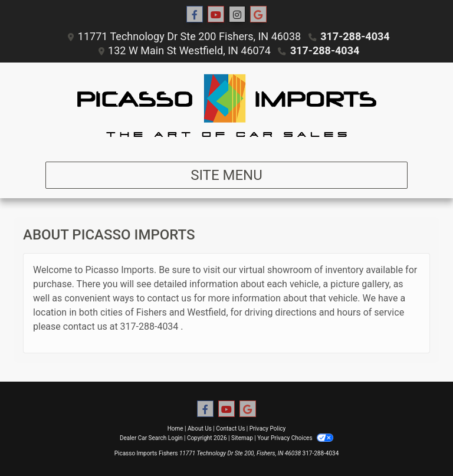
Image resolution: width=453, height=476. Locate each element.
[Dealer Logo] (226, 107)
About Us (200, 429)
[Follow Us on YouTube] (216, 15)
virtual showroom (275, 270)
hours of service (370, 312)
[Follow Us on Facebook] (195, 15)
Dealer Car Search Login (151, 438)
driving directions (281, 312)
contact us (169, 298)
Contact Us (230, 429)
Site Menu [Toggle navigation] (226, 175)
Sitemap (242, 438)
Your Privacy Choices (295, 438)
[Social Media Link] (237, 15)
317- (129, 326)
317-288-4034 (355, 36)
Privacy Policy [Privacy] (268, 429)
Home (175, 429)
